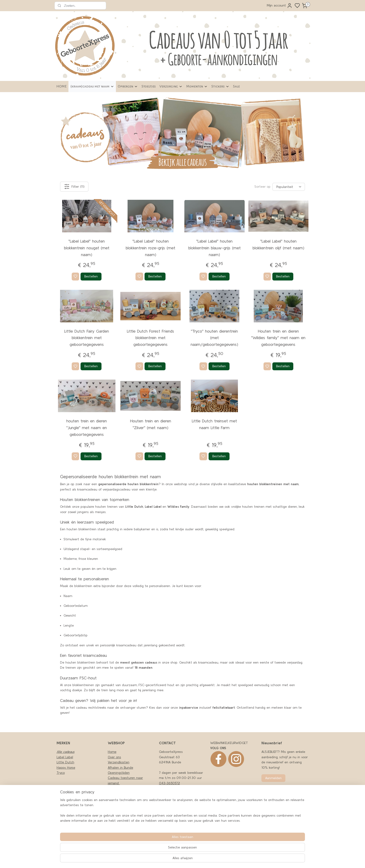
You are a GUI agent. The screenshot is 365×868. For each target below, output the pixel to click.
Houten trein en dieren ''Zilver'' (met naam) (151, 424)
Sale (236, 86)
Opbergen (128, 86)
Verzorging (171, 86)
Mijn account (280, 6)
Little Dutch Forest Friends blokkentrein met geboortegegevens (150, 338)
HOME (61, 86)
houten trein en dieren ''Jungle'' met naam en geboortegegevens (87, 428)
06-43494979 (170, 788)
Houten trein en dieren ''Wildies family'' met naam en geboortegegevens (278, 338)
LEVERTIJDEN (117, 804)
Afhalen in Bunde (120, 768)
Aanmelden (273, 778)
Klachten (114, 794)
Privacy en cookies (121, 788)
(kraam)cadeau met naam (92, 86)
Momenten (197, 86)
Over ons (114, 757)
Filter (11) (74, 187)
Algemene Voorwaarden (125, 799)
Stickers (220, 86)
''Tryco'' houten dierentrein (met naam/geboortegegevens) (214, 338)
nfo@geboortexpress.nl (178, 825)
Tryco (61, 773)
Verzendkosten (119, 762)
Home (112, 752)
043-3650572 (169, 783)
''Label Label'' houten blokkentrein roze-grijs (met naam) (150, 248)
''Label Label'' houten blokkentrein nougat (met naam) (87, 248)
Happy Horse (66, 768)
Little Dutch (65, 762)
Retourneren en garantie (126, 809)
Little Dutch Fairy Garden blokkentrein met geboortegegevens (87, 338)
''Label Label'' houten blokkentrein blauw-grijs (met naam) (215, 248)
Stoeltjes (149, 86)
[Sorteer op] (289, 187)
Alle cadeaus (66, 752)
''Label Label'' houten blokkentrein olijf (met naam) (278, 244)
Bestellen (91, 276)
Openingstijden (119, 773)
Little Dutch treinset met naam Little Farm (214, 424)
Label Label (65, 757)
